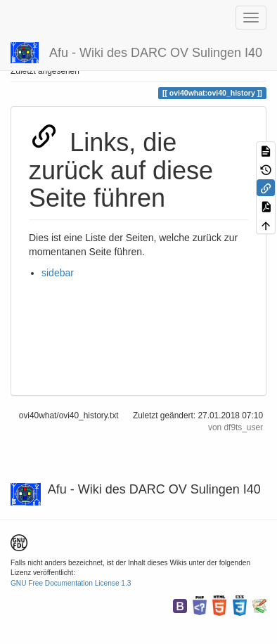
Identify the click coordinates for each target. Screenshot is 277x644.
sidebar (58, 273)
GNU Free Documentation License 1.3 (71, 583)
